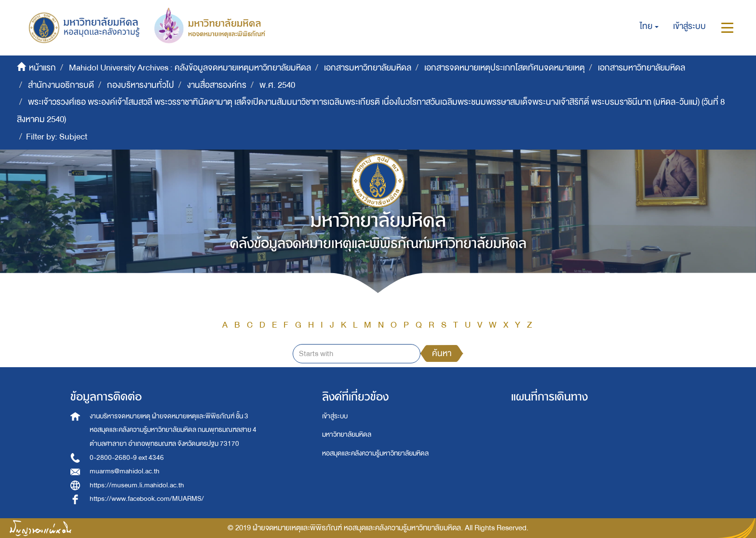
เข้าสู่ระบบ (335, 416)
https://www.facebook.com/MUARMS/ (147, 499)
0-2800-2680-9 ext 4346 (127, 458)
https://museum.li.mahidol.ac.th (137, 485)
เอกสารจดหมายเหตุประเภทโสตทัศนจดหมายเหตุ (505, 68)
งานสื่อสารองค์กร (217, 85)
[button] (649, 27)
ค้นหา (442, 353)
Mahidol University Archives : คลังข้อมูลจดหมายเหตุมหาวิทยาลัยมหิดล (190, 68)
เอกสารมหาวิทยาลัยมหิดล (368, 68)
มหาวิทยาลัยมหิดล (347, 435)
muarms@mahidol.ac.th (125, 471)
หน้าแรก (42, 68)
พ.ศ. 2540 (277, 85)
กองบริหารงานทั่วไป (141, 85)
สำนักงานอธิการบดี (61, 85)
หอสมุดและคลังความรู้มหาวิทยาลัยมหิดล (375, 453)
